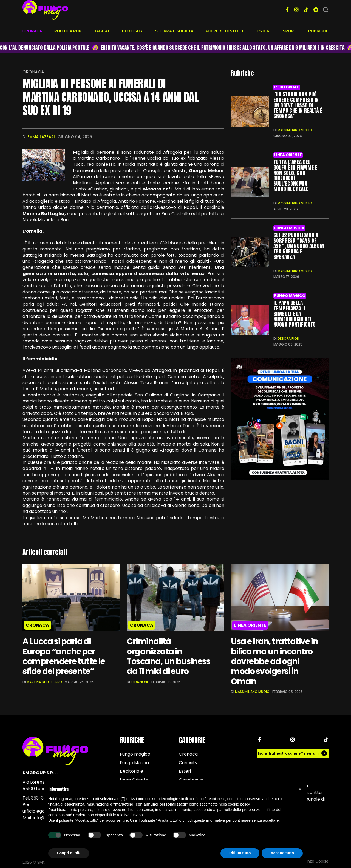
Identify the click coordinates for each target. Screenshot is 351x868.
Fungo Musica (289, 228)
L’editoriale (287, 87)
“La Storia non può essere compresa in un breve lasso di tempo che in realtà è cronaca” (298, 105)
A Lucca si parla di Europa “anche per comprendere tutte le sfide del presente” (64, 656)
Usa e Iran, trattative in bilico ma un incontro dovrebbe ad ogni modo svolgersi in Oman (275, 661)
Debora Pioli (288, 338)
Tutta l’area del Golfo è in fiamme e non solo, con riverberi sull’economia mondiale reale (295, 175)
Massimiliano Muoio (295, 130)
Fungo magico (290, 295)
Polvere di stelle (225, 31)
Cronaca (32, 31)
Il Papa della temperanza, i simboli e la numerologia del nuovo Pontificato (295, 313)
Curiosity (132, 31)
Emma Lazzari (41, 137)
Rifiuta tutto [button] (240, 853)
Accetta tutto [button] (282, 853)
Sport (289, 31)
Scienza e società (174, 31)
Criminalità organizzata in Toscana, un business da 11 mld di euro (169, 656)
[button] (300, 789)
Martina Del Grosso (44, 682)
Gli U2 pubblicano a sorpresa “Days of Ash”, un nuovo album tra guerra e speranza (299, 246)
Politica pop (68, 31)
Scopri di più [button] (69, 853)
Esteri (264, 31)
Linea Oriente (288, 155)
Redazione (140, 682)
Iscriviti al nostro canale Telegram (293, 754)
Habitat (102, 31)
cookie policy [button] (239, 804)
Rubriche (318, 31)
